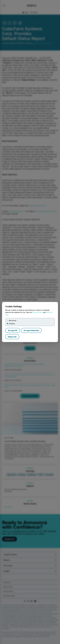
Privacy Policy (38, 312)
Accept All (13, 330)
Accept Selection (31, 330)
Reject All (12, 337)
